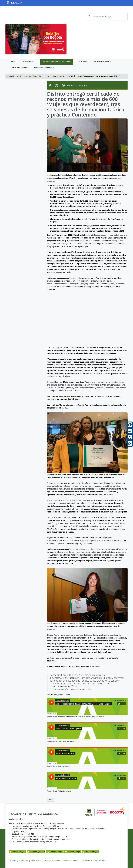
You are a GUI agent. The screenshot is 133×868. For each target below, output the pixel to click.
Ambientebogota (55, 852)
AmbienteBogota (17, 852)
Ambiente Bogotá (52, 717)
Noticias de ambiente (56, 76)
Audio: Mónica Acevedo (65, 791)
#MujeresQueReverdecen (63, 678)
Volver (51, 800)
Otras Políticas (86, 860)
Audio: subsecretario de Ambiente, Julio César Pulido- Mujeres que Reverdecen (81, 717)
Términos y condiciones (19, 860)
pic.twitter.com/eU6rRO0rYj (64, 686)
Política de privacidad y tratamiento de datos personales (54, 860)
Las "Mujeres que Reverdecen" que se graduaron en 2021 (93, 76)
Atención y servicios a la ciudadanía (22, 76)
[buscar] (106, 17)
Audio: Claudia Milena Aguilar (67, 742)
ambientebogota (91, 852)
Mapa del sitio (100, 860)
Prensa (42, 76)
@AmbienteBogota (82, 235)
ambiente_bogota (36, 852)
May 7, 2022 (87, 689)
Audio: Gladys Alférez (64, 766)
